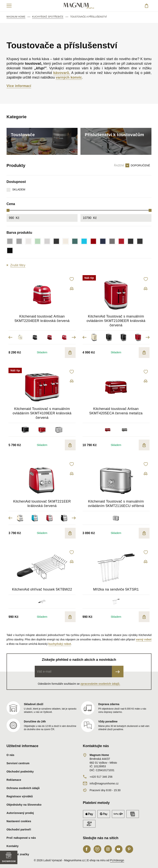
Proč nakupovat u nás (21, 838)
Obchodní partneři (19, 829)
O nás (11, 755)
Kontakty (13, 846)
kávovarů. (62, 73)
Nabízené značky (18, 854)
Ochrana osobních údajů (23, 788)
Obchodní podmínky (20, 772)
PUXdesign (117, 860)
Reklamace (14, 780)
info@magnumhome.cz (104, 783)
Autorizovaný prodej (20, 813)
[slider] (8, 210)
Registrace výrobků (20, 796)
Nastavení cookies (19, 821)
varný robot (144, 639)
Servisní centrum (18, 763)
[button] (72, 279)
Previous (10, 337)
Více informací (19, 86)
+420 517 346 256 (101, 777)
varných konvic (69, 77)
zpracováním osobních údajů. (100, 684)
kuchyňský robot (60, 644)
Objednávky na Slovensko (24, 805)
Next (74, 337)
